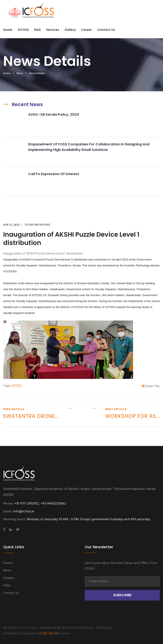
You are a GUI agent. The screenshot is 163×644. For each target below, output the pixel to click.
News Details (37, 73)
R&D (37, 30)
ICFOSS (23, 30)
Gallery (70, 30)
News (20, 73)
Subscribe (122, 595)
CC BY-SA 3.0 (48, 634)
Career (86, 30)
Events (8, 563)
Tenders (9, 578)
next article (133, 414)
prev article (31, 414)
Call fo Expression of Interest (54, 174)
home (7, 73)
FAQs (7, 586)
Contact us (106, 30)
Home (8, 30)
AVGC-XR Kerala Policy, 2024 (54, 115)
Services (53, 30)
